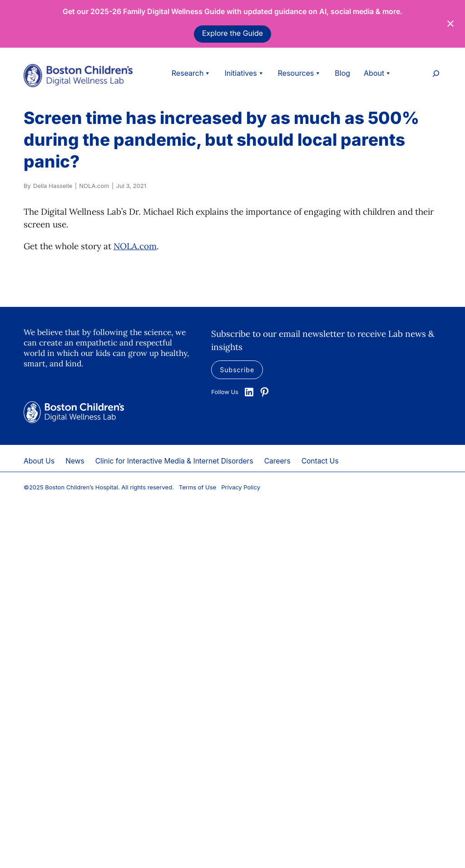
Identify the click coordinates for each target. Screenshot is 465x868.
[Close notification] (450, 24)
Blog (342, 73)
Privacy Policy (241, 487)
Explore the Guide (232, 33)
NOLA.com (135, 246)
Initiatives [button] (244, 73)
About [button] (378, 73)
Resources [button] (300, 73)
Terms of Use (198, 487)
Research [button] (191, 73)
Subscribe (237, 370)
